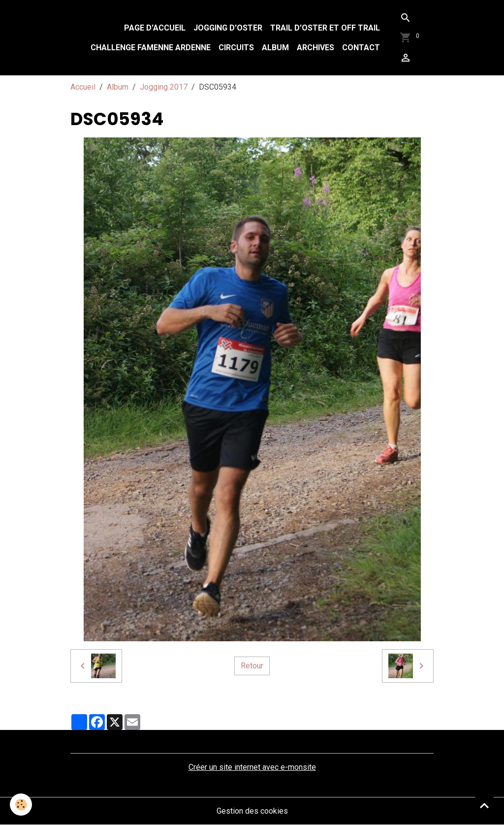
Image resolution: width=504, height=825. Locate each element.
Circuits (236, 48)
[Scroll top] (484, 805)
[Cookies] (21, 805)
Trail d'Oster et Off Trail (325, 28)
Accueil (83, 87)
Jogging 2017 (164, 87)
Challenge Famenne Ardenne (151, 48)
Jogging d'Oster (228, 28)
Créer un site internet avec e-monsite (252, 767)
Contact (361, 48)
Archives (315, 48)
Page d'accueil (155, 28)
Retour (252, 666)
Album (275, 48)
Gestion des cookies (252, 811)
